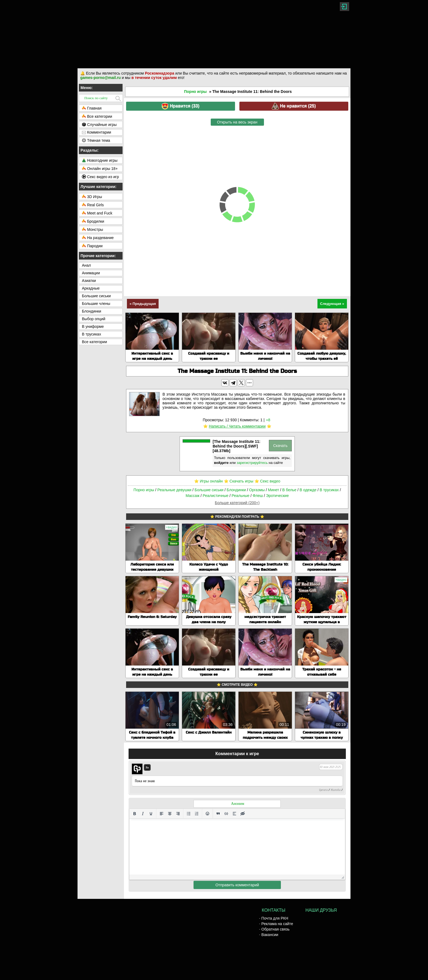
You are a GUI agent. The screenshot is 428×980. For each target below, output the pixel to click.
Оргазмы (257, 490)
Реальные (241, 496)
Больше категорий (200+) (237, 503)
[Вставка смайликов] (207, 814)
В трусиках (329, 490)
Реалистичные (215, 496)
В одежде (308, 490)
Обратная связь (276, 929)
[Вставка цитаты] (218, 814)
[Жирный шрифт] (135, 814)
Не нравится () (294, 106)
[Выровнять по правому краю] (178, 814)
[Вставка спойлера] (234, 814)
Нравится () (180, 106)
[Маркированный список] (189, 814)
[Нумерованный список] (197, 814)
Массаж (193, 496)
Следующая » (332, 304)
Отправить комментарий (237, 885)
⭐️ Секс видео (267, 481)
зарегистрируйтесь (252, 463)
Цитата (323, 790)
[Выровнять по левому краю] (162, 814)
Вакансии (270, 935)
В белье (289, 490)
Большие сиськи (209, 490)
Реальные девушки (175, 490)
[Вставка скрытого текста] (243, 814)
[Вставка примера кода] (226, 814)
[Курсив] (143, 814)
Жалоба (336, 790)
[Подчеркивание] (151, 814)
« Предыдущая (143, 304)
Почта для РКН (275, 918)
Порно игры (195, 92)
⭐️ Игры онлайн (208, 481)
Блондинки (236, 490)
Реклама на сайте (277, 924)
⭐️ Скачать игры (239, 481)
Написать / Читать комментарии (237, 426)
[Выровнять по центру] (170, 814)
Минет (273, 490)
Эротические (277, 496)
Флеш (258, 496)
